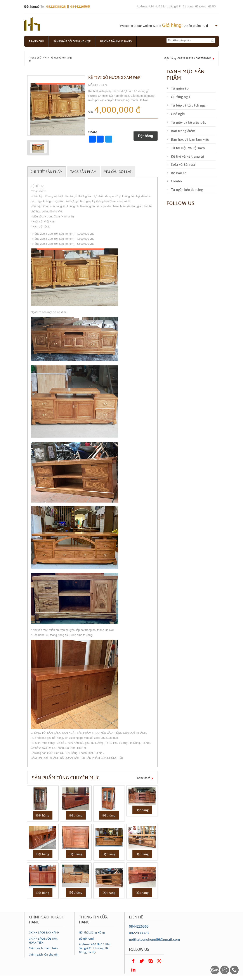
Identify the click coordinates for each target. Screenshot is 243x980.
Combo (176, 181)
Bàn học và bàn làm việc (190, 140)
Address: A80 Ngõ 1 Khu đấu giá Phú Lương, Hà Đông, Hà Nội (95, 948)
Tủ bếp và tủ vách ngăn (189, 105)
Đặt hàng (146, 136)
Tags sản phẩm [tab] (83, 172)
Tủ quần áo (180, 88)
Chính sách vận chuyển (44, 955)
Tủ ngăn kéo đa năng (187, 190)
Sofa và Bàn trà (183, 165)
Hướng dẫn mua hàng (116, 41)
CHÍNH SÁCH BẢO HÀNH (44, 933)
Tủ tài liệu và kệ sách (188, 148)
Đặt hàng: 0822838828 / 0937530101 (188, 58)
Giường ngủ (180, 97)
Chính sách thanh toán (43, 948)
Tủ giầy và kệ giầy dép (189, 122)
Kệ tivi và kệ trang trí (187, 157)
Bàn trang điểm (183, 131)
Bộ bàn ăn (179, 173)
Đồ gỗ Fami (86, 939)
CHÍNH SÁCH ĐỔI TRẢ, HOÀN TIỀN (43, 941)
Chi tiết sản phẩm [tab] (47, 172)
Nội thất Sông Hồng (92, 933)
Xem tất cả (144, 778)
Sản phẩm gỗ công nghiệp (72, 41)
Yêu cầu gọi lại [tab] (118, 172)
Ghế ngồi (178, 114)
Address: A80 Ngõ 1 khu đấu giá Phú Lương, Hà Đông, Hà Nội (177, 7)
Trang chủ (36, 41)
